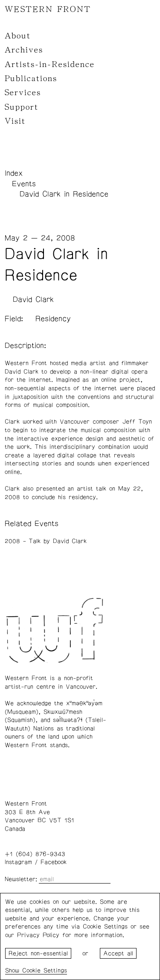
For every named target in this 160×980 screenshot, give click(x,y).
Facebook (54, 862)
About (18, 36)
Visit (15, 121)
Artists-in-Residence (50, 64)
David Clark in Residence (64, 194)
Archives (24, 50)
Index (14, 173)
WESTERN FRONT (48, 9)
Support (22, 107)
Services (23, 93)
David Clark (33, 300)
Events (24, 184)
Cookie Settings (45, 971)
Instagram (18, 862)
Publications (31, 79)
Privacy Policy (38, 935)
